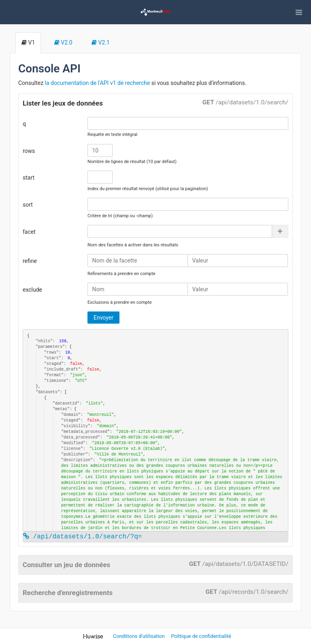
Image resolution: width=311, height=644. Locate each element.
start (29, 178)
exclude (32, 290)
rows (29, 151)
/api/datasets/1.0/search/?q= (82, 537)
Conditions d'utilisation (140, 636)
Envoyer (103, 318)
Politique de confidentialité (201, 636)
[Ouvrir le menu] (299, 12)
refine (30, 261)
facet (29, 232)
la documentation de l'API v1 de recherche (98, 83)
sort (28, 205)
